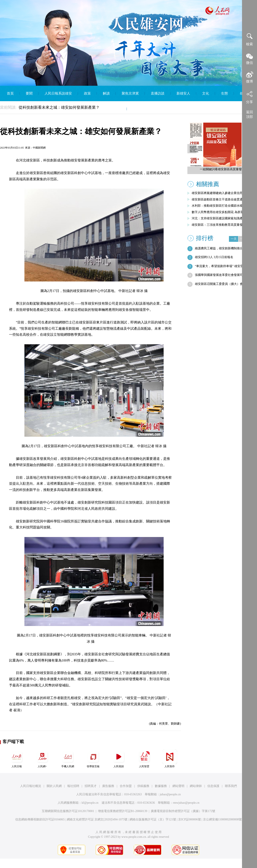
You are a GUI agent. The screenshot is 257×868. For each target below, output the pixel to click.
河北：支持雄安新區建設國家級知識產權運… (222, 218)
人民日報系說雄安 (58, 93)
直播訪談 (158, 93)
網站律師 (196, 786)
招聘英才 (91, 786)
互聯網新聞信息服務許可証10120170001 (68, 811)
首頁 (10, 93)
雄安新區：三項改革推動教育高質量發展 (219, 225)
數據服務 (161, 786)
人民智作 (170, 759)
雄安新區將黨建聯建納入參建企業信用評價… (222, 193)
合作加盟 (126, 786)
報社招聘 (73, 786)
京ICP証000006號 (190, 819)
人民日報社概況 (31, 786)
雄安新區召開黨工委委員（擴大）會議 (220, 284)
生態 (224, 93)
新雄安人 (183, 93)
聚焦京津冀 (130, 93)
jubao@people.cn (170, 794)
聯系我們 (231, 786)
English (138, 109)
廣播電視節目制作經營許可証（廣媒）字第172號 (183, 811)
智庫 (117, 109)
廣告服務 (108, 786)
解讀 (106, 93)
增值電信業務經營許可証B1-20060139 (123, 811)
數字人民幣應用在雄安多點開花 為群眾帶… (221, 212)
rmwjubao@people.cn (186, 803)
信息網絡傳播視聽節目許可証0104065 (40, 819)
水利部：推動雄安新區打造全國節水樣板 (219, 206)
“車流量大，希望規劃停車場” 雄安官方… (222, 266)
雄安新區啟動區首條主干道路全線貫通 (217, 199)
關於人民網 (54, 786)
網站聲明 (178, 786)
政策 (87, 93)
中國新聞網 (39, 148)
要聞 (29, 93)
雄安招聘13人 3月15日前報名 (214, 257)
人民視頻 (119, 759)
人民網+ (42, 759)
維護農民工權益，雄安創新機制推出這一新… (225, 248)
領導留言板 (93, 759)
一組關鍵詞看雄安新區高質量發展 (222, 169)
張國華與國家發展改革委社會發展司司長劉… (225, 275)
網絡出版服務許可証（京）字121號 (153, 819)
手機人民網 (68, 759)
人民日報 (17, 759)
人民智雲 (144, 759)
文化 (206, 93)
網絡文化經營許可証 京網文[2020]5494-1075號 (97, 819)
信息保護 (213, 786)
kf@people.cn (90, 803)
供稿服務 (143, 786)
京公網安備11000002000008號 (222, 819)
